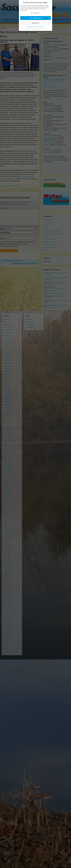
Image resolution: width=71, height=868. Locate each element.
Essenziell (35, 13)
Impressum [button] (45, 29)
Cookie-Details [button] (27, 29)
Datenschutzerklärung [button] (36, 29)
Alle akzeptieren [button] (36, 18)
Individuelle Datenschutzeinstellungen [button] (35, 27)
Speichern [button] (35, 23)
